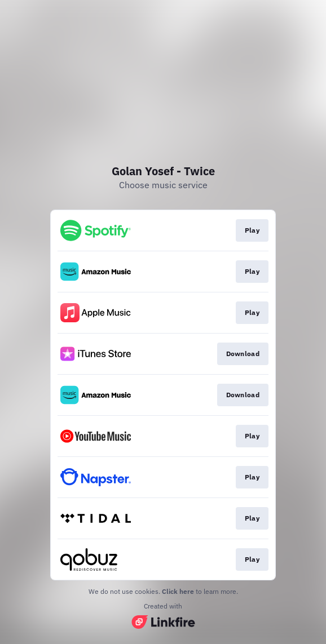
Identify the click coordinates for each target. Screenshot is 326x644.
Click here (178, 591)
